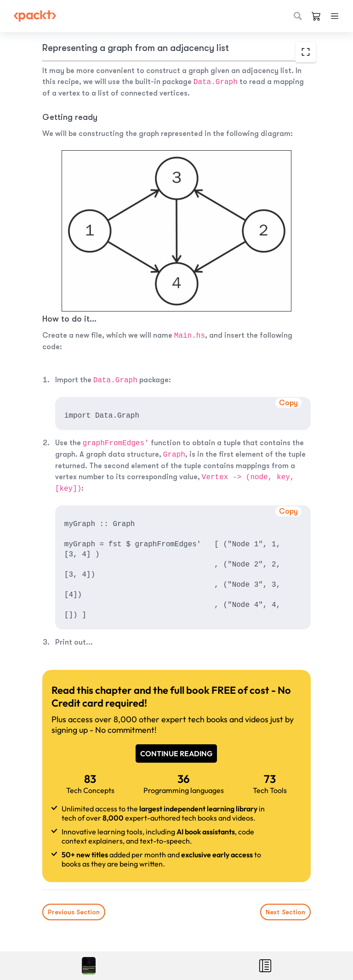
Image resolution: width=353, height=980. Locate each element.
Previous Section (74, 912)
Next (285, 912)
